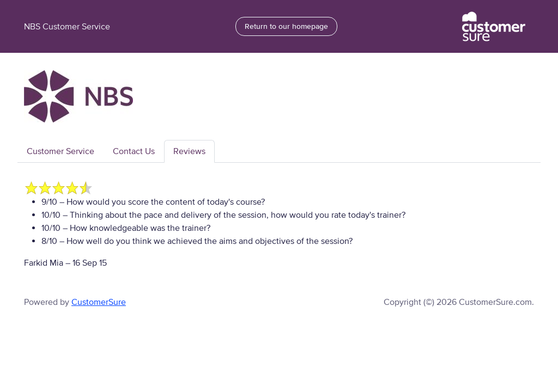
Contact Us (134, 151)
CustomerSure (99, 302)
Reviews (189, 151)
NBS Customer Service (67, 27)
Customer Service (60, 151)
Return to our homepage (286, 26)
